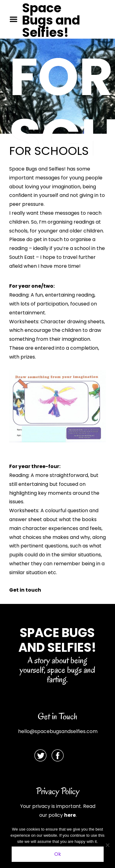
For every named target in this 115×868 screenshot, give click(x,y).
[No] (107, 845)
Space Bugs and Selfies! (51, 20)
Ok (58, 854)
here (70, 815)
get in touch (48, 239)
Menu (16, 19)
